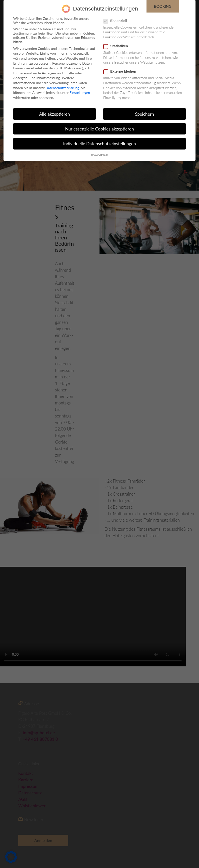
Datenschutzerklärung (62, 88)
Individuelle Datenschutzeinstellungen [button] (100, 144)
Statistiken (117, 46)
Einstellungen (80, 93)
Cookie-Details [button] (99, 155)
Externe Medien (121, 71)
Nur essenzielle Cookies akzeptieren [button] (99, 129)
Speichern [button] (144, 114)
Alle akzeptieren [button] (54, 114)
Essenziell (117, 21)
